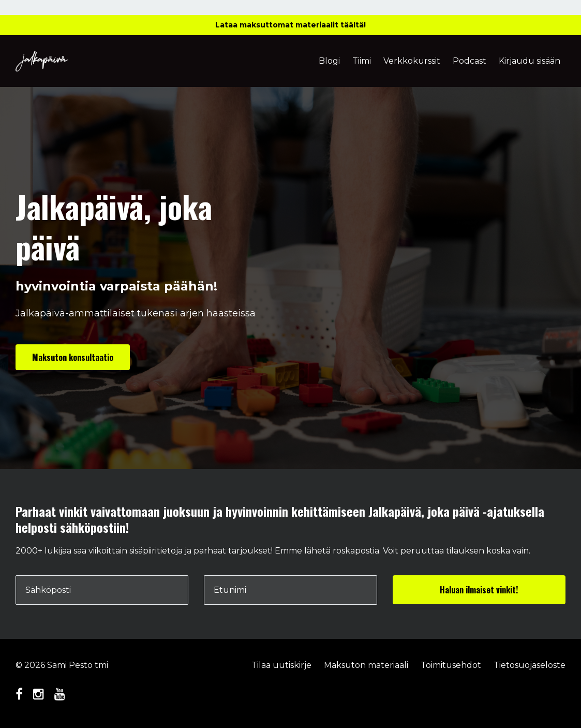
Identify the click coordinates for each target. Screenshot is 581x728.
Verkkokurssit (412, 61)
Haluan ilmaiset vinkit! (479, 590)
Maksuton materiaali (366, 665)
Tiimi (362, 61)
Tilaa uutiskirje (281, 665)
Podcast (470, 61)
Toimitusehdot (451, 665)
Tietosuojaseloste (530, 665)
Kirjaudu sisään (530, 61)
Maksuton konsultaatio (73, 357)
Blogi (329, 61)
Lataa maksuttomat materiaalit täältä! (290, 25)
